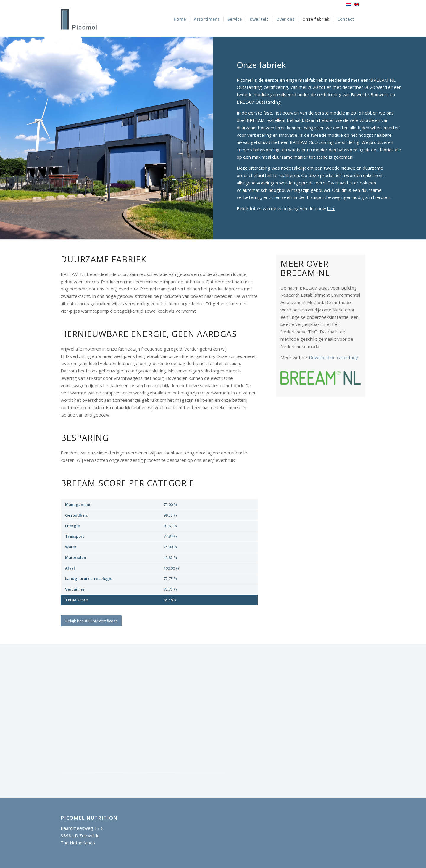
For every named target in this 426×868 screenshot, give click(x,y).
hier (331, 208)
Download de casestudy (333, 357)
